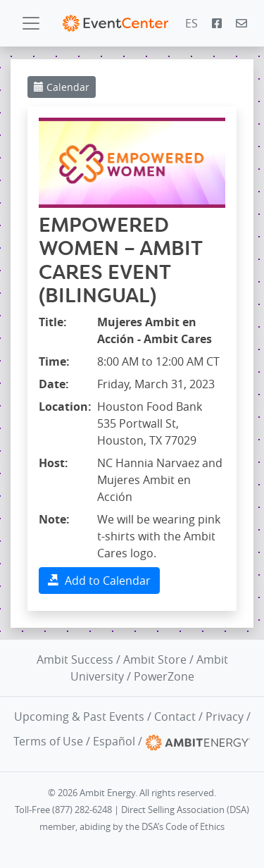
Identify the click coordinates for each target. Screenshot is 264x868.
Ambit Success (75, 659)
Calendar (62, 87)
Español (114, 741)
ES (191, 23)
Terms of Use (48, 741)
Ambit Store (155, 659)
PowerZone (164, 676)
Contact (175, 717)
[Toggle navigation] (31, 23)
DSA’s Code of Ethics (183, 827)
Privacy (225, 717)
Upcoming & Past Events (79, 717)
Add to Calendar (99, 581)
